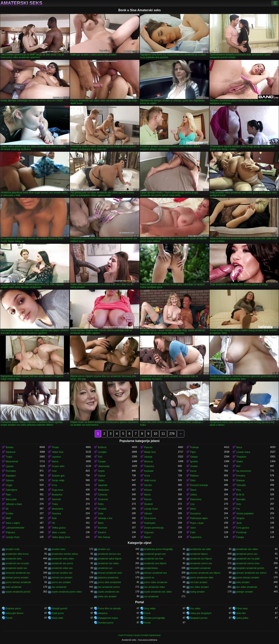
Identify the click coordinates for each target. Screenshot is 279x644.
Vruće (147, 476)
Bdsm (193, 509)
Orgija (9, 485)
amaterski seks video (63, 559)
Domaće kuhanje (199, 485)
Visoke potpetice (245, 514)
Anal (54, 471)
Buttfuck (102, 447)
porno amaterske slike (202, 578)
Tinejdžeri (241, 457)
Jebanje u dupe (14, 504)
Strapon (240, 518)
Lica (192, 504)
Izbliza (194, 495)
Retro (101, 504)
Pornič (9, 618)
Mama (55, 462)
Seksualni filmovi (14, 613)
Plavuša (148, 447)
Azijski (101, 471)
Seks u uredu (59, 532)
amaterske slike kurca (17, 554)
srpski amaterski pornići (18, 592)
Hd (53, 523)
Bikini (101, 523)
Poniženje (241, 532)
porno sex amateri (61, 582)
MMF (8, 518)
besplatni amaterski (200, 568)
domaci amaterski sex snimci (251, 573)
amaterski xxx (105, 568)
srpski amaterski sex (109, 592)
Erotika (9, 514)
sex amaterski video (155, 587)
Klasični (102, 532)
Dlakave (241, 480)
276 (172, 434)
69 (7, 509)
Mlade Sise (150, 452)
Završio (148, 485)
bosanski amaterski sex (18, 573)
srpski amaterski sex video (158, 592)
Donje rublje (58, 480)
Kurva (193, 471)
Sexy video (150, 609)
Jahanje (148, 457)
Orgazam (149, 532)
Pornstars (11, 471)
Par (238, 509)
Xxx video (195, 609)
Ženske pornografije (155, 618)
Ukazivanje (104, 466)
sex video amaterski (247, 587)
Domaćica (195, 514)
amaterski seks (14, 559)
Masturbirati (12, 462)
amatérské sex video (247, 549)
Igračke (194, 462)
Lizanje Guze (151, 509)
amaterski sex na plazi (17, 563)
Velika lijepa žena (61, 537)
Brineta (9, 447)
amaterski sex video (108, 563)
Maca (239, 447)
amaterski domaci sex (109, 554)
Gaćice (101, 476)
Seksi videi (57, 618)
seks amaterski (14, 587)
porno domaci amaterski (18, 582)
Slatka (240, 462)
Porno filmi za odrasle (109, 609)
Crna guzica (243, 528)
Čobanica (149, 466)
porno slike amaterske (109, 582)
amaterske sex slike (201, 549)
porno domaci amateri (248, 578)
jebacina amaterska (108, 578)
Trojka (9, 457)
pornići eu (149, 578)
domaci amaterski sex (156, 573)
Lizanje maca (243, 452)
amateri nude (13, 549)
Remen (148, 499)
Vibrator (148, 514)
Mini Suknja (104, 537)
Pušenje (194, 447)
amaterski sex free (154, 559)
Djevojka (241, 499)
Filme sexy (242, 609)
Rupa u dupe (197, 523)
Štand (193, 490)
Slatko (101, 480)
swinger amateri (245, 592)
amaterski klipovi (199, 554)
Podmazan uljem (199, 518)
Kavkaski (149, 471)
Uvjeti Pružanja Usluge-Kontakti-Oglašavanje (139, 635)
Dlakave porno (13, 609)
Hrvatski (102, 509)
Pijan (8, 495)
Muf (238, 466)
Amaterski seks (21, 3)
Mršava (148, 490)
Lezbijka (102, 452)
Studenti (148, 504)
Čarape (102, 462)
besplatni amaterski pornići (250, 568)
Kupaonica (196, 537)
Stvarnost (103, 499)
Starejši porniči (60, 609)
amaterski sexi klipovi (155, 563)
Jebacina (103, 613)
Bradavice (57, 495)
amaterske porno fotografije (159, 549)
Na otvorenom (244, 471)
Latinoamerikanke (15, 528)
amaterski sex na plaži (248, 559)
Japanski (102, 485)
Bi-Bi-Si (240, 495)
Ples (239, 490)
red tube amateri (199, 582)
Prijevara (10, 532)
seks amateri (243, 582)
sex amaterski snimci (109, 587)
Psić (100, 457)
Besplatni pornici (199, 618)
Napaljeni (11, 476)
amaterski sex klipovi (201, 559)
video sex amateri (107, 597)
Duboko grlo (58, 476)
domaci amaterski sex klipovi (205, 573)
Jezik (239, 523)
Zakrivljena (11, 490)
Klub (54, 518)
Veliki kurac (150, 480)
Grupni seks (58, 466)
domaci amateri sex (62, 573)
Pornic (147, 613)
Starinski (56, 499)
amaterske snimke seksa (65, 554)
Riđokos (194, 476)
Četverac (103, 495)
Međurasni (103, 490)
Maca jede (11, 499)
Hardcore (11, 452)
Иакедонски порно (108, 618)
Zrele (101, 514)
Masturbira (57, 509)
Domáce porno (106, 623)
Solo (239, 504)
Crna (54, 485)
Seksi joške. (243, 618)
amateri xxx (104, 549)
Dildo (193, 480)
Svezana (56, 514)
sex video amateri (199, 587)
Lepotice (56, 457)
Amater (194, 466)
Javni (193, 528)
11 (163, 434)
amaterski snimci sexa (248, 563)
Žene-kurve (150, 518)
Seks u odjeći (13, 523)
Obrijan (194, 457)
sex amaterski (59, 587)
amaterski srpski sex (16, 568)
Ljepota (10, 466)
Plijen (193, 452)
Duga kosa (57, 490)
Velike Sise (58, 452)
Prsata (55, 447)
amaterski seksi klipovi (110, 559)
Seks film (241, 613)
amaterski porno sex (247, 554)
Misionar (149, 462)
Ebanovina (196, 499)
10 (155, 434)
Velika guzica (59, 528)
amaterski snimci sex (201, 563)
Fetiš (193, 532)
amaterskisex (151, 568)
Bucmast (102, 528)
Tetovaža (241, 485)
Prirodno (241, 476)
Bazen (147, 537)
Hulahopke (150, 523)
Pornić (147, 623)
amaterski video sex (62, 568)
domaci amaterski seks (110, 573)
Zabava (10, 480)
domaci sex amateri (62, 578)
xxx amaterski (151, 597)
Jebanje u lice (105, 518)
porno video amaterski (156, 582)
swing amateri (197, 592)
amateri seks (58, 549)
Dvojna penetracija (154, 528)
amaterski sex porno (62, 563)
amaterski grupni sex (155, 554)
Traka (55, 504)
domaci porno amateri (17, 578)
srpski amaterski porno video (67, 592)
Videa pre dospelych (201, 613)
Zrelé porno (58, 613)
